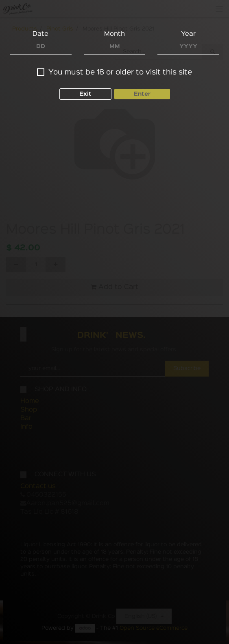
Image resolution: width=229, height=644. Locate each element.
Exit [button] (85, 94)
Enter (142, 94)
